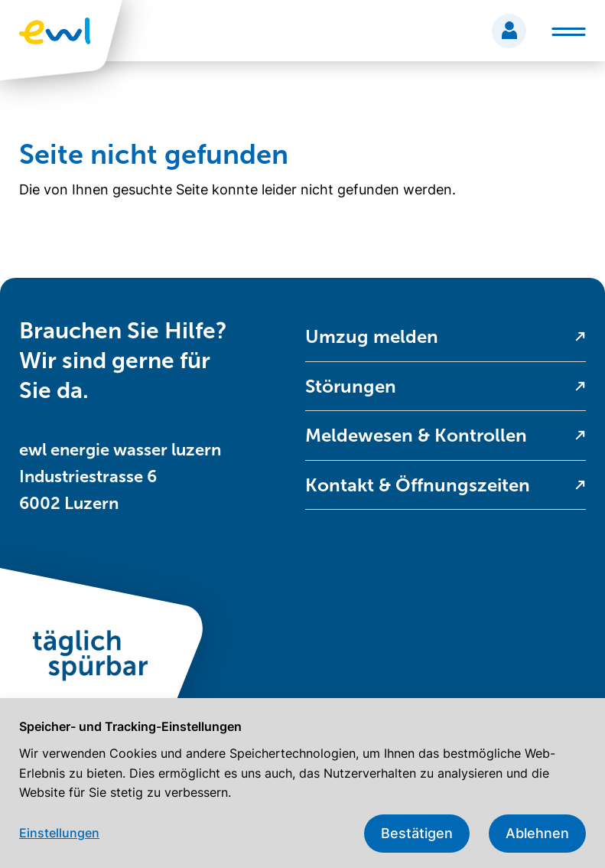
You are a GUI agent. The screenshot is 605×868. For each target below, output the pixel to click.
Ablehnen (537, 833)
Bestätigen (417, 833)
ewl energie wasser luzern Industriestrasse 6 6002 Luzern (120, 476)
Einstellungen (59, 833)
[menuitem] (446, 337)
